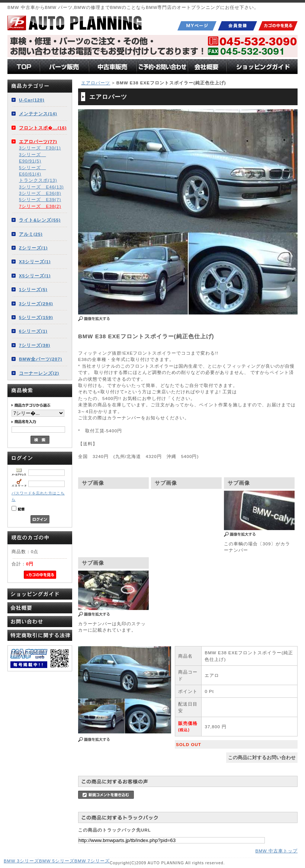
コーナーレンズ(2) (39, 373)
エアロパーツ (96, 83)
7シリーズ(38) (35, 345)
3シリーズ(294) (36, 304)
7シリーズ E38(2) (40, 206)
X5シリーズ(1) (35, 276)
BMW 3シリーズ (21, 861)
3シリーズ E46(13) (41, 187)
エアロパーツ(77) (38, 141)
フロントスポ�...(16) (43, 128)
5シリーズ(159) (36, 317)
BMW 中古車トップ (276, 851)
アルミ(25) (31, 234)
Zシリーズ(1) (33, 248)
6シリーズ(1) (33, 331)
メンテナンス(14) (38, 114)
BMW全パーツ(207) (41, 359)
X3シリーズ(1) (35, 262)
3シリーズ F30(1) (40, 148)
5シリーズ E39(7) (40, 199)
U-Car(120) (32, 100)
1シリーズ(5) (33, 289)
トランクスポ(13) (38, 180)
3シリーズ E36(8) (40, 193)
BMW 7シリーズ (92, 861)
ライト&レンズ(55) (40, 220)
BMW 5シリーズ (57, 861)
